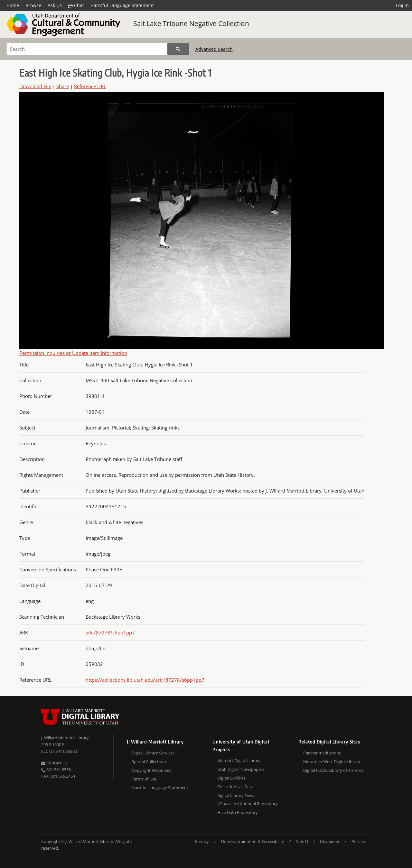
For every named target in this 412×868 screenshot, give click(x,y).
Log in (402, 5)
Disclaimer (330, 841)
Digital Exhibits (231, 778)
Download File (35, 86)
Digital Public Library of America (333, 770)
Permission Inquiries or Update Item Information (73, 353)
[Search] (87, 49)
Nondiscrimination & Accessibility (253, 841)
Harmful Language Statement (122, 5)
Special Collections (149, 762)
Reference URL (90, 86)
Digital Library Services (153, 753)
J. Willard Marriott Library (65, 738)
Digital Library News (236, 795)
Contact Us (54, 763)
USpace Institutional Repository (248, 804)
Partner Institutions (322, 753)
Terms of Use (144, 779)
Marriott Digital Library (239, 761)
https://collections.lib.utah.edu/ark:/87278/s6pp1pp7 (145, 680)
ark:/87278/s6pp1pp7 (110, 633)
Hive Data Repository (238, 812)
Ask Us (55, 5)
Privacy (202, 841)
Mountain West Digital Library (332, 762)
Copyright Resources (151, 770)
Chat (76, 5)
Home (13, 5)
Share (63, 86)
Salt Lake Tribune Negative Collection (191, 23)
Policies (359, 841)
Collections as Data (235, 787)
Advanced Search (214, 49)
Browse (33, 5)
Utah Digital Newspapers (241, 769)
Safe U (302, 841)
